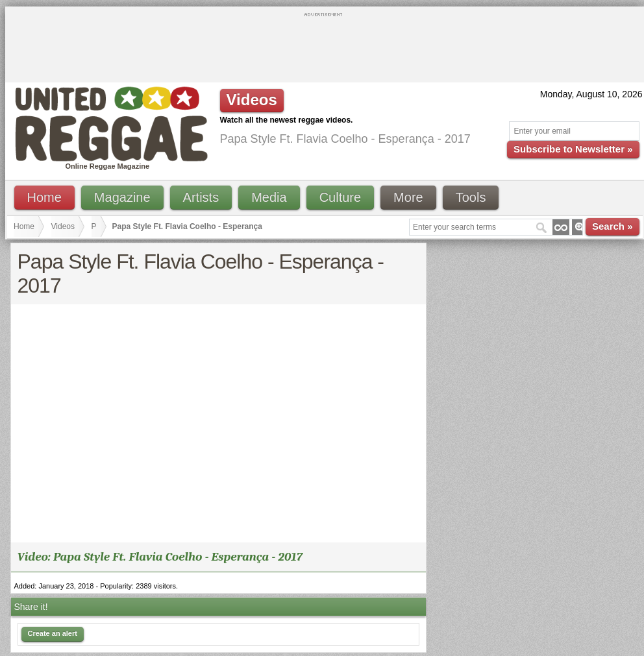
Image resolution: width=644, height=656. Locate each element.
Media (269, 197)
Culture (340, 197)
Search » (613, 226)
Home (44, 197)
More (408, 197)
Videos (63, 226)
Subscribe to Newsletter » (573, 149)
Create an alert (53, 633)
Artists (201, 197)
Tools (471, 197)
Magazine (122, 197)
